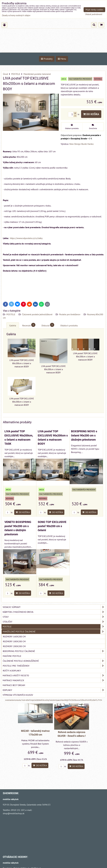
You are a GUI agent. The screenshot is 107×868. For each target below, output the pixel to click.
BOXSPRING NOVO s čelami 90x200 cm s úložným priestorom (84, 435)
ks (9, 512)
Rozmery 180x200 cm (14, 641)
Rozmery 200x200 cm (14, 646)
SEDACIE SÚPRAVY (54, 607)
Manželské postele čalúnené (54, 632)
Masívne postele (12, 656)
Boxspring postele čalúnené (54, 651)
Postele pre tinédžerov (70, 314)
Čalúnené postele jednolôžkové (37, 314)
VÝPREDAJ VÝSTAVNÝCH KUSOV (18, 695)
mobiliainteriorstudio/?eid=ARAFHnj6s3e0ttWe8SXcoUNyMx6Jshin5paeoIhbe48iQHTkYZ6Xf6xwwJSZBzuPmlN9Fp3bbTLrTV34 (54, 700)
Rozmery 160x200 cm (14, 637)
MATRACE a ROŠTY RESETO (54, 675)
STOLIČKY (54, 622)
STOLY (54, 617)
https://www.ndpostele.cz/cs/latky (26, 238)
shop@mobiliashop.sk (14, 813)
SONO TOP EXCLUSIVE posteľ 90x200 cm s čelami (52, 526)
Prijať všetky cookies (94, 10)
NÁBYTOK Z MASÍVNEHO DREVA (54, 612)
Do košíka (91, 114)
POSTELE (11, 314)
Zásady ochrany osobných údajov (16, 15)
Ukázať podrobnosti (94, 14)
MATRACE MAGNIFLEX (54, 680)
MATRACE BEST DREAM (14, 685)
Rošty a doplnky (12, 671)
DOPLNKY (54, 690)
